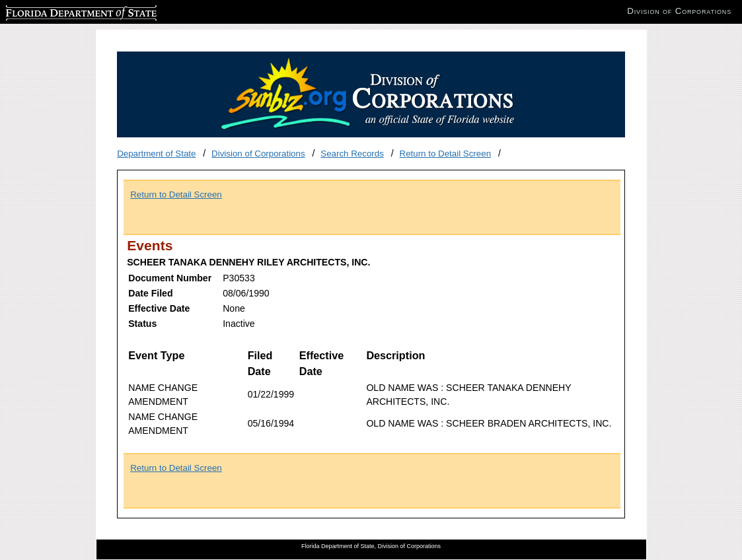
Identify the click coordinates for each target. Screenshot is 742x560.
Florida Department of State (59, 11)
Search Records (352, 154)
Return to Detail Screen (446, 154)
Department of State (156, 154)
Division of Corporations (258, 154)
